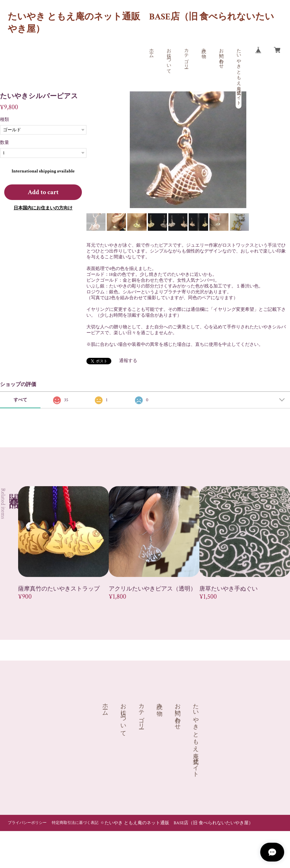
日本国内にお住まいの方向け (43, 208)
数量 (5, 143)
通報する (128, 361)
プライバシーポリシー (27, 823)
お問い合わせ (221, 56)
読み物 (204, 48)
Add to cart (43, 192)
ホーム (151, 51)
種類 (5, 120)
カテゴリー (186, 56)
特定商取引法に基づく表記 (75, 823)
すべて (20, 400)
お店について (169, 58)
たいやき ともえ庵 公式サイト (239, 74)
